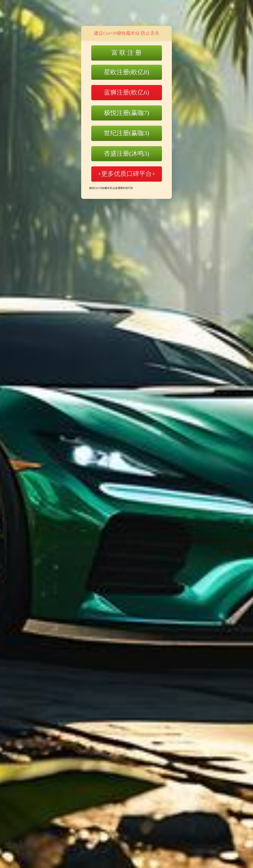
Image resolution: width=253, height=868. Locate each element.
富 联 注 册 (127, 53)
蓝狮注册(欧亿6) (127, 92)
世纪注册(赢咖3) (127, 133)
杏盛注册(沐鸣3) (127, 153)
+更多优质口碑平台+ (126, 174)
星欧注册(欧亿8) (127, 72)
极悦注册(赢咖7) (127, 113)
